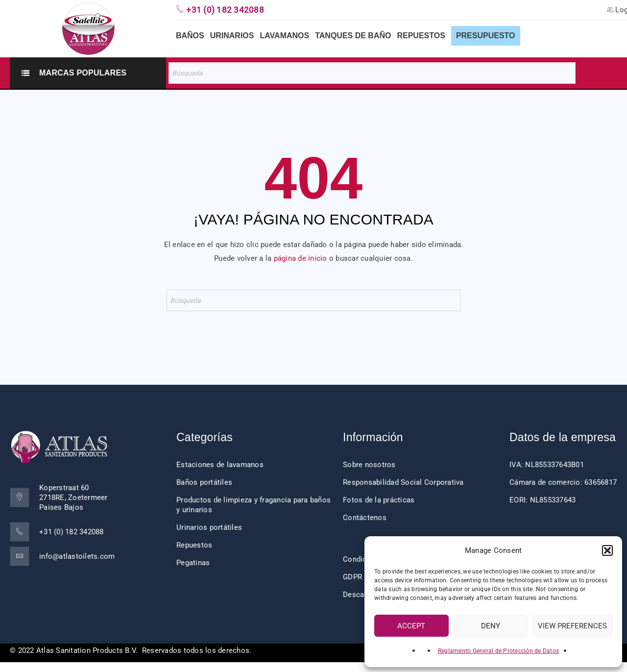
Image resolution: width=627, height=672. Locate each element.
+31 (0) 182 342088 (72, 532)
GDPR (352, 577)
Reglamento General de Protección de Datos (498, 651)
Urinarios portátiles (209, 527)
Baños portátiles (204, 482)
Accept (411, 626)
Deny (491, 626)
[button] (607, 550)
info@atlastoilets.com (77, 556)
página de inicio (301, 258)
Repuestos (194, 545)
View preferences (572, 626)
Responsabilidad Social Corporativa (403, 482)
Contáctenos (365, 518)
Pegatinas (193, 563)
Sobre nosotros (369, 465)
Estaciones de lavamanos (220, 465)
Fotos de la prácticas (379, 500)
